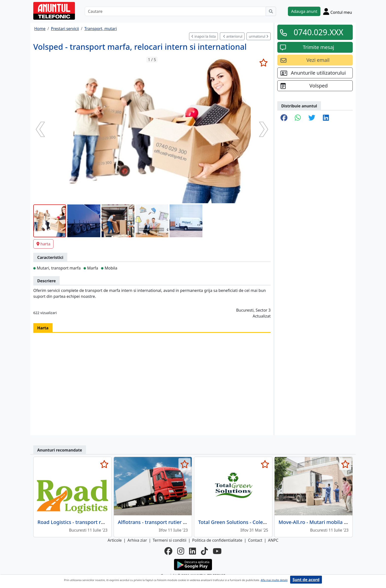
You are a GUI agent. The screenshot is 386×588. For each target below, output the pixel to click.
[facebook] (168, 551)
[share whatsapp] (298, 118)
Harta (43, 328)
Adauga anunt (304, 11)
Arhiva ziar (137, 540)
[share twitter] (312, 118)
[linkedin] (193, 551)
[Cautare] (175, 11)
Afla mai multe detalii (274, 580)
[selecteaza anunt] (263, 63)
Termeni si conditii (169, 540)
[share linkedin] (326, 118)
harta (43, 244)
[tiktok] (204, 551)
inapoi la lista (203, 36)
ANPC (273, 540)
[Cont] (338, 11)
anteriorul (233, 36)
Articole (115, 540)
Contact (255, 540)
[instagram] (181, 551)
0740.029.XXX (318, 32)
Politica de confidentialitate (217, 540)
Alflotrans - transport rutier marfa (158, 522)
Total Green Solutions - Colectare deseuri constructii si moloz (269, 522)
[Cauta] (271, 11)
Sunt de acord (306, 580)
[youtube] (217, 551)
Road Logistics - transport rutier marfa (83, 522)
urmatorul (259, 36)
